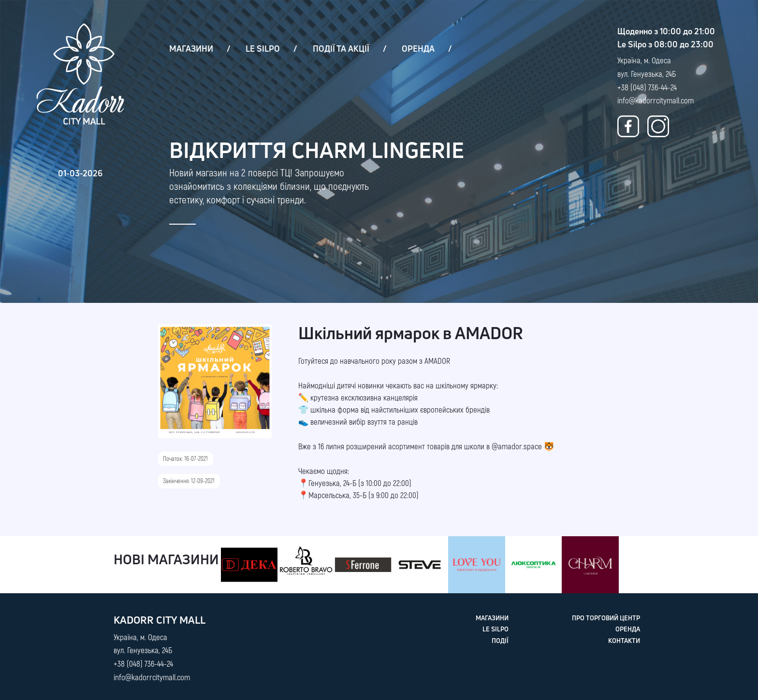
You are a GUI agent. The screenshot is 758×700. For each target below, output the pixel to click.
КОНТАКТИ (624, 641)
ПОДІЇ (500, 641)
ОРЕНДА (418, 49)
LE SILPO (263, 49)
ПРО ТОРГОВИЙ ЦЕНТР (606, 618)
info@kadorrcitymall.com (656, 100)
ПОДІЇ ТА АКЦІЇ (341, 49)
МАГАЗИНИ (191, 49)
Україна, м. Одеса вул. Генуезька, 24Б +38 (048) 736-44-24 (647, 73)
